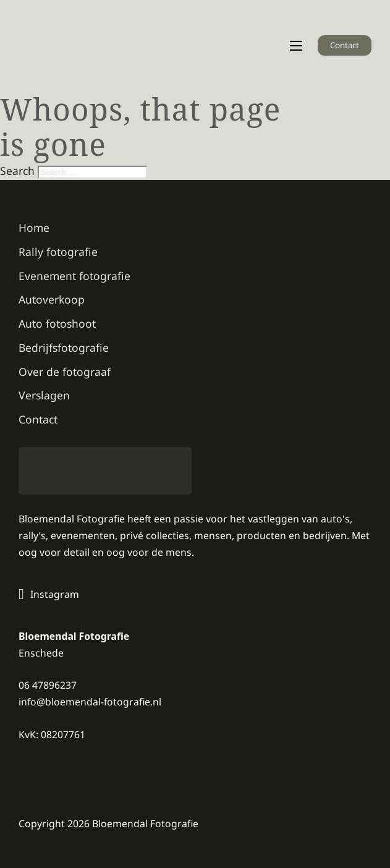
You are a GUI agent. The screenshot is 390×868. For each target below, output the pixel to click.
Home (34, 228)
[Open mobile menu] (296, 46)
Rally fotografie (58, 252)
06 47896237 (48, 685)
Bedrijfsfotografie (64, 347)
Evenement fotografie (74, 276)
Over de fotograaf (65, 372)
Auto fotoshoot (57, 323)
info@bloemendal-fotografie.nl (90, 702)
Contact (345, 45)
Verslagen (44, 395)
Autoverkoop (52, 299)
